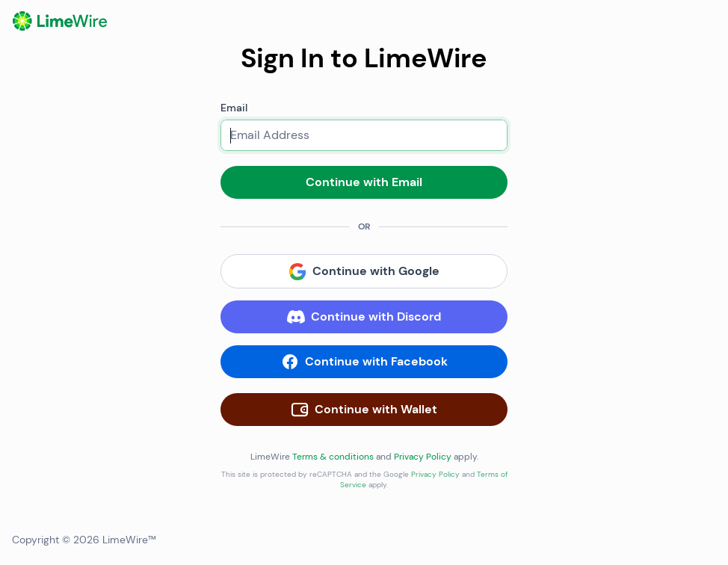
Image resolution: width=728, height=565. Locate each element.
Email (234, 108)
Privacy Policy (423, 457)
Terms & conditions (333, 457)
